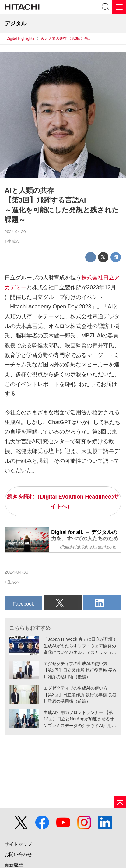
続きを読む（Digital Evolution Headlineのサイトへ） (63, 502)
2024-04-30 (15, 232)
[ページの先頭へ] (120, 802)
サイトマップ (18, 844)
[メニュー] (119, 7)
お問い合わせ (18, 854)
